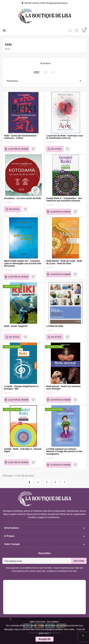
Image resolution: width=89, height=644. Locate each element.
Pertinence (44, 81)
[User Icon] (77, 31)
